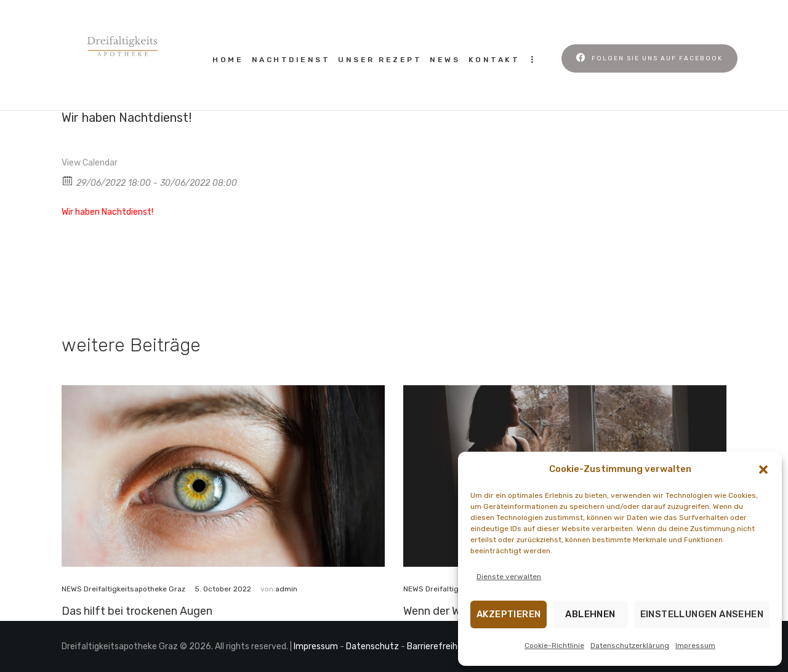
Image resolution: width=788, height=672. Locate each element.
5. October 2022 (223, 589)
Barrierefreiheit (438, 646)
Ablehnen (590, 614)
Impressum (695, 646)
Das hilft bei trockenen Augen (137, 611)
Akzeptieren (509, 614)
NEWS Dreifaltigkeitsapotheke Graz (123, 589)
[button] (763, 470)
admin (286, 589)
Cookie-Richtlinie (554, 646)
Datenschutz (372, 646)
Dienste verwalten (509, 577)
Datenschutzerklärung (630, 646)
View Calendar (90, 163)
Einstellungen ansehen (702, 614)
